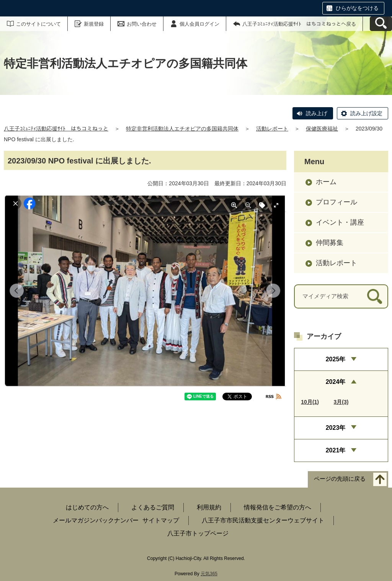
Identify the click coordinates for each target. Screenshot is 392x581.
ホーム (326, 182)
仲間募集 (330, 243)
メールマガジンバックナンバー (96, 520)
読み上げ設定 (366, 113)
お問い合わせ (142, 24)
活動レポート (272, 129)
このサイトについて (38, 24)
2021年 (336, 450)
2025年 (336, 359)
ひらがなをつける (357, 8)
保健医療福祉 (322, 129)
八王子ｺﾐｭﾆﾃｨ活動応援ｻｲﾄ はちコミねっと (56, 129)
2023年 (336, 428)
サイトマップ (161, 520)
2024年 (336, 382)
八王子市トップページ (198, 533)
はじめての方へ (87, 507)
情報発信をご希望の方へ (278, 507)
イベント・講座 (340, 222)
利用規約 (209, 507)
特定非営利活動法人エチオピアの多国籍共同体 (182, 129)
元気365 (209, 574)
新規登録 (94, 24)
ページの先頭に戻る (340, 479)
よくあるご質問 (153, 507)
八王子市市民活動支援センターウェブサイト (263, 520)
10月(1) (310, 402)
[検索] (375, 296)
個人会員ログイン (199, 24)
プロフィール (336, 202)
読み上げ (317, 113)
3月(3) (341, 402)
